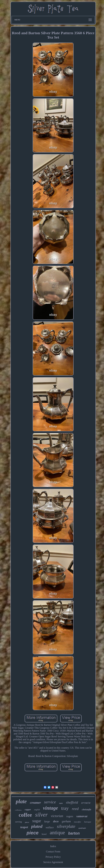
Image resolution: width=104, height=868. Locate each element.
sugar (37, 821)
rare (61, 803)
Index (53, 846)
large (47, 821)
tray (65, 808)
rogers (70, 816)
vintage (50, 808)
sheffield (72, 802)
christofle (86, 810)
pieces (27, 822)
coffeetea (18, 810)
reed (75, 809)
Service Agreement (53, 862)
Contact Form (53, 852)
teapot (24, 827)
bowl (44, 834)
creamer (35, 803)
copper (28, 810)
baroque (88, 822)
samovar (82, 816)
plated (37, 826)
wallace (50, 827)
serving (18, 822)
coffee (25, 815)
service (50, 802)
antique (57, 832)
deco (56, 821)
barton (74, 833)
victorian (57, 816)
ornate (86, 803)
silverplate (66, 826)
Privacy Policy (53, 857)
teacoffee (78, 822)
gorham (66, 821)
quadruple (82, 828)
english (37, 810)
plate (21, 801)
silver (41, 815)
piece (33, 833)
